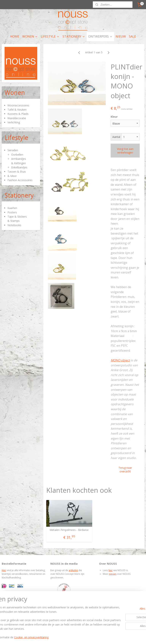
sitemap (55, 637)
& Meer (12, 176)
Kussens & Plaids (18, 114)
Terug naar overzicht (125, 470)
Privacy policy (13, 612)
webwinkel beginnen (78, 637)
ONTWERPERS (100, 36)
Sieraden (13, 150)
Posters (12, 212)
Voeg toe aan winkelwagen (125, 151)
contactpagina (75, 608)
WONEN (30, 36)
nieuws (113, 574)
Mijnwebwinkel (111, 637)
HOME (15, 36)
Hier (4, 570)
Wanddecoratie (17, 118)
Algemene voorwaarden (19, 608)
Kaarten (12, 208)
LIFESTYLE (50, 36)
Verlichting (14, 122)
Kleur (114, 117)
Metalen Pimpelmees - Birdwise (69, 530)
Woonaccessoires (18, 105)
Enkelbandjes (19, 167)
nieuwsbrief (84, 612)
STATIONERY (74, 36)
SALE (132, 36)
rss (63, 637)
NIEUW (121, 36)
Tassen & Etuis (17, 172)
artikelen (73, 570)
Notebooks (14, 225)
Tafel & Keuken (17, 110)
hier (111, 570)
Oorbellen (17, 155)
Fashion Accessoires (20, 180)
